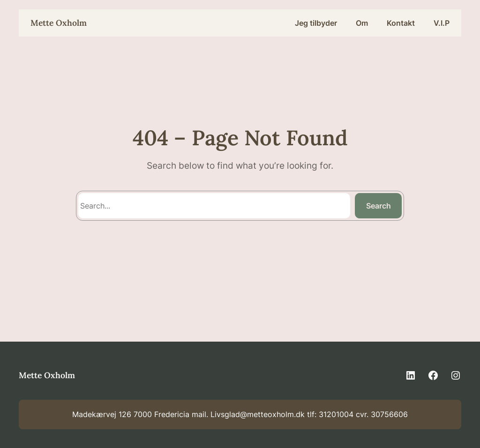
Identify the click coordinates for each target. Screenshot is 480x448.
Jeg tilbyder (316, 23)
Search (379, 206)
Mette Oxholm (59, 23)
